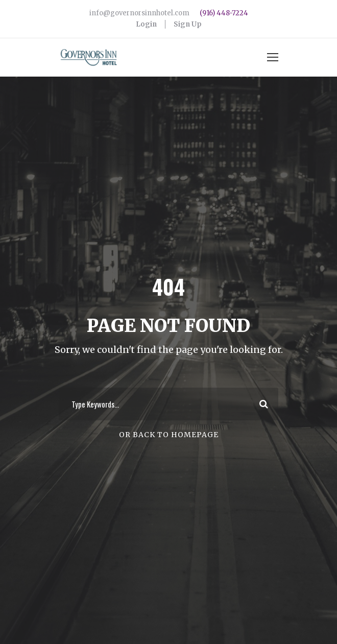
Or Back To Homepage (169, 435)
